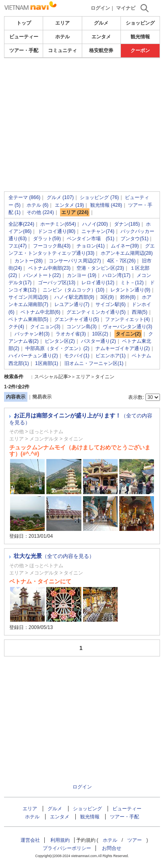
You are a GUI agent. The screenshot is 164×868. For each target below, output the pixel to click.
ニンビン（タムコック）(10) (74, 290)
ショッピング (140, 23)
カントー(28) (28, 261)
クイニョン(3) (45, 327)
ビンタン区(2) (60, 341)
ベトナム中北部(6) (40, 312)
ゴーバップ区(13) (57, 283)
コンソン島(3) (82, 327)
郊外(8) (128, 297)
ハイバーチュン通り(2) (33, 356)
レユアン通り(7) (72, 304)
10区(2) (100, 334)
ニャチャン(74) (98, 231)
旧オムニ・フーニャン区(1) (94, 363)
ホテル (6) (37, 205)
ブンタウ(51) (134, 239)
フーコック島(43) (52, 246)
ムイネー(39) (125, 246)
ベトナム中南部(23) (49, 268)
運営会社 (30, 840)
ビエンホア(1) (111, 356)
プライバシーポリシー (67, 848)
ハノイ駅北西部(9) (74, 297)
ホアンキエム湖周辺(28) (127, 253)
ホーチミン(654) (58, 224)
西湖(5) (140, 312)
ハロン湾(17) (116, 275)
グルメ (101, 23)
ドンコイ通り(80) (57, 231)
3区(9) (107, 297)
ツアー (135, 840)
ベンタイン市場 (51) (90, 239)
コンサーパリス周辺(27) (75, 261)
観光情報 (140, 37)
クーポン (140, 50)
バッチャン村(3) (32, 334)
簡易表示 (42, 397)
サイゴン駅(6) (111, 304)
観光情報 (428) (106, 205)
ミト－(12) (132, 283)
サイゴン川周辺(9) (28, 297)
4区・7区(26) (121, 261)
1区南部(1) (47, 363)
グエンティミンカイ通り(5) (96, 312)
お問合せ (112, 848)
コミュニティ (62, 50)
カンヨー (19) (82, 275)
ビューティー (24, 37)
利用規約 (60, 840)
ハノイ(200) (95, 224)
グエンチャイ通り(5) (77, 319)
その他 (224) (40, 212)
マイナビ (126, 8)
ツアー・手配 (24, 50)
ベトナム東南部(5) (28, 319)
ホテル (62, 37)
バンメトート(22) (42, 275)
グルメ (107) (60, 197)
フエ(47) (18, 246)
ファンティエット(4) (128, 319)
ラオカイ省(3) (71, 334)
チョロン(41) (90, 246)
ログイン (100, 8)
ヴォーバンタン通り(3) (128, 327)
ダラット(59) (47, 239)
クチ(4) (16, 327)
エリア (62, 23)
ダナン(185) (127, 224)
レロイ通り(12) (98, 283)
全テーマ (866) (24, 197)
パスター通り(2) (99, 341)
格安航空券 (101, 50)
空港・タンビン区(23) (100, 268)
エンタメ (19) (70, 205)
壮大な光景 (54, 556)
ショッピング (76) (99, 197)
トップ (24, 23)
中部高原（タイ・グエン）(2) (57, 348)
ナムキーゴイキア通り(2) (123, 348)
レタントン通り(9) (130, 290)
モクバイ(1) (77, 356)
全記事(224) (21, 224)
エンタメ (101, 37)
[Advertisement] (82, 103)
